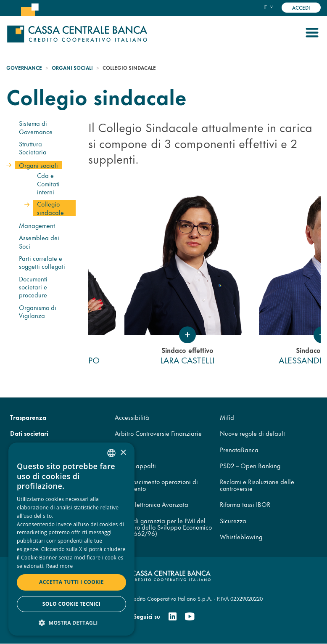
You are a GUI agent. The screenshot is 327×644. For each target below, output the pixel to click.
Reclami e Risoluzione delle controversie (257, 485)
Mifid (227, 417)
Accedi (301, 7)
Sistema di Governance (36, 127)
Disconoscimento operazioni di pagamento (156, 485)
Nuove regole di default (252, 433)
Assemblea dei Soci (39, 242)
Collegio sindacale (50, 208)
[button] (71, 622)
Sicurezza (233, 521)
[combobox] (111, 453)
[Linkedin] (173, 617)
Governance (24, 68)
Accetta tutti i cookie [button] (71, 582)
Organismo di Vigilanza (38, 311)
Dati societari (29, 433)
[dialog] (71, 539)
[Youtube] (190, 617)
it (265, 7)
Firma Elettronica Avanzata (152, 504)
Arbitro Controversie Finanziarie (158, 433)
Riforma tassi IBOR (245, 504)
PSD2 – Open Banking (250, 465)
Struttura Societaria (33, 148)
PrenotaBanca (239, 449)
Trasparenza (28, 417)
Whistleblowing (241, 537)
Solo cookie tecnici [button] (71, 604)
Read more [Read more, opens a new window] (60, 566)
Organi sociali (72, 68)
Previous (82, 281)
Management (37, 225)
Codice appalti (135, 465)
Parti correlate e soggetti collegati (42, 262)
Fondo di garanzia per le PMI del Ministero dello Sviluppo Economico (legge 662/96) (163, 527)
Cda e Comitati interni (48, 183)
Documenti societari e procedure (33, 287)
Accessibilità (132, 417)
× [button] (123, 453)
